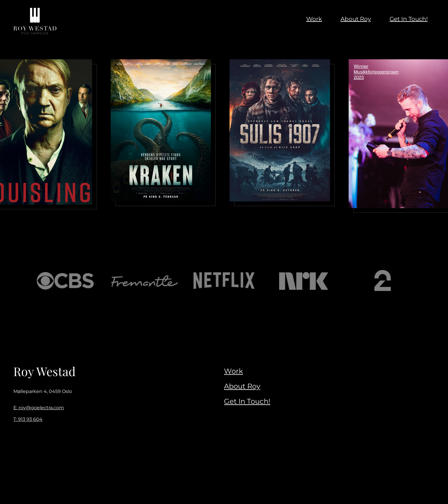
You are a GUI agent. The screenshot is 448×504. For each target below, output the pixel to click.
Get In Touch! (247, 401)
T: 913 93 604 (28, 419)
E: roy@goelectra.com (39, 408)
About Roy (242, 386)
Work (233, 371)
